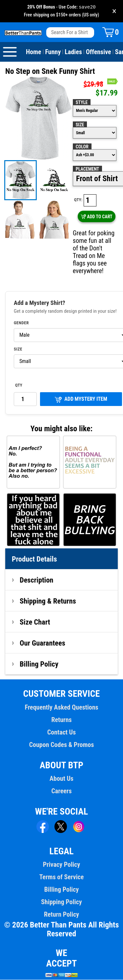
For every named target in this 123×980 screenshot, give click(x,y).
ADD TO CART (97, 217)
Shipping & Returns (48, 601)
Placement (87, 169)
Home (34, 52)
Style (82, 103)
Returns (61, 720)
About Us (61, 779)
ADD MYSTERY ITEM (81, 400)
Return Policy (61, 915)
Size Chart (35, 622)
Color (82, 147)
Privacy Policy (61, 865)
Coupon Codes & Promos (62, 745)
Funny (53, 52)
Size (80, 125)
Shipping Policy (61, 902)
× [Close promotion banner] (114, 11)
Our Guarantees (42, 643)
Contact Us (61, 733)
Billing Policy (39, 664)
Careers (61, 791)
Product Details (34, 559)
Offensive (99, 52)
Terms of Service (62, 877)
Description (37, 580)
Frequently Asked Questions (61, 708)
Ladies (73, 52)
